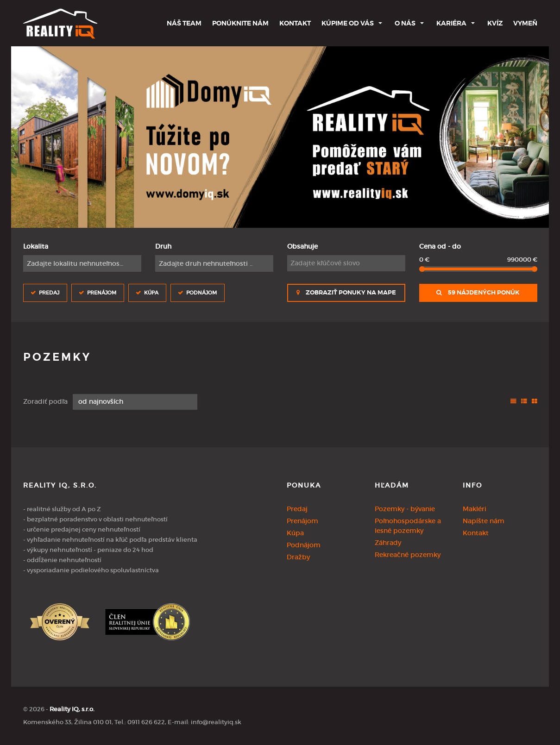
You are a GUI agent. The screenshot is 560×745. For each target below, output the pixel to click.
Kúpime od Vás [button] (348, 23)
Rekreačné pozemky (408, 555)
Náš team (184, 23)
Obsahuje (302, 246)
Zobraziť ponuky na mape (346, 293)
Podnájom (201, 292)
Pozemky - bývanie (405, 509)
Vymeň (525, 23)
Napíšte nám (484, 521)
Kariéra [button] (451, 23)
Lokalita (36, 246)
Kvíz (495, 23)
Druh (163, 246)
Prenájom (102, 292)
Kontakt (295, 23)
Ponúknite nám (240, 23)
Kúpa (151, 292)
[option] (280, 137)
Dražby (298, 557)
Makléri (475, 509)
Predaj (49, 292)
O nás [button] (405, 23)
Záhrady (388, 543)
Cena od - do (440, 246)
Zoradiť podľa (45, 401)
